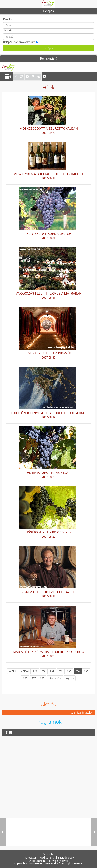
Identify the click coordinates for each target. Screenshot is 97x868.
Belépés (48, 11)
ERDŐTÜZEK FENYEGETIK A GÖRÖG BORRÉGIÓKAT (48, 415)
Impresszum (30, 858)
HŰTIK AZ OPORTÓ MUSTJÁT (48, 475)
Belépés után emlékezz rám (19, 42)
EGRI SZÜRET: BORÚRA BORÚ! (48, 236)
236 (25, 678)
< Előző (25, 671)
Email (7, 19)
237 (34, 678)
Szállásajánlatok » (81, 712)
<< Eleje (13, 671)
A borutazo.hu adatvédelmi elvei (49, 861)
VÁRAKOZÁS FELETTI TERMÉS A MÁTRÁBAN (48, 295)
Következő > (55, 678)
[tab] (48, 11)
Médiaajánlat (48, 858)
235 (86, 671)
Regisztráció (49, 59)
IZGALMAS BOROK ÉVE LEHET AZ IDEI (48, 594)
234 (78, 671)
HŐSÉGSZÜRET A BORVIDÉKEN (48, 534)
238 (42, 678)
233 (69, 671)
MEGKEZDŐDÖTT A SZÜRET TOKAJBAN (48, 131)
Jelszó (8, 30)
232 (61, 671)
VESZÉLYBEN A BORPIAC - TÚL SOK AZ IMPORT (48, 176)
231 (52, 671)
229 (35, 671)
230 (44, 671)
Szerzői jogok (66, 858)
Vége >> (70, 678)
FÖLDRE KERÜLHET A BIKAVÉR (48, 355)
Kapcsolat (48, 854)
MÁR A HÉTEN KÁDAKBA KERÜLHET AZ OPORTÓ (48, 654)
